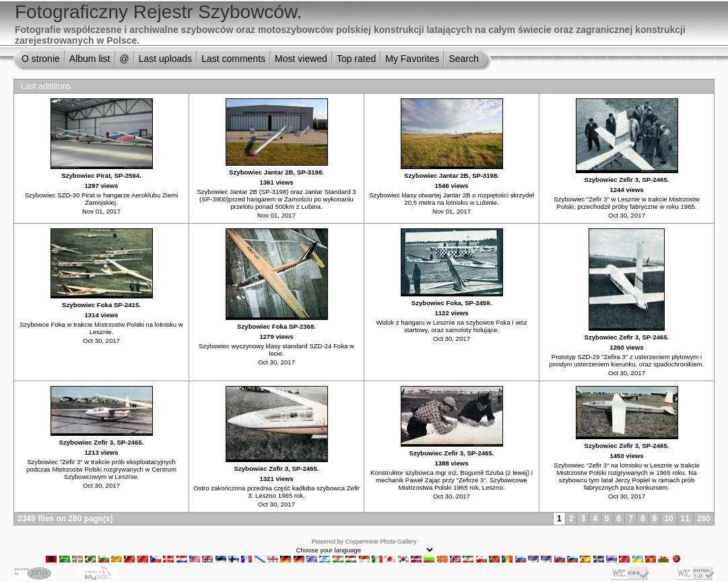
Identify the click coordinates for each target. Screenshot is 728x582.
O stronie (41, 59)
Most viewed (301, 59)
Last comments (233, 59)
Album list (90, 59)
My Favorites (412, 59)
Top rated (356, 59)
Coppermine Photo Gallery (380, 542)
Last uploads (165, 59)
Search (463, 59)
